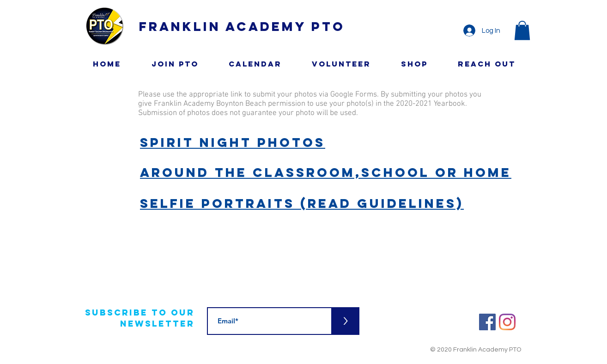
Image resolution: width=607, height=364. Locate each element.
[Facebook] (487, 322)
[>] (346, 321)
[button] (522, 30)
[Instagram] (507, 322)
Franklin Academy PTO (242, 26)
